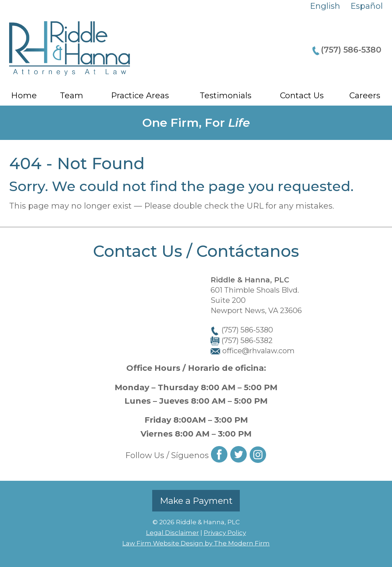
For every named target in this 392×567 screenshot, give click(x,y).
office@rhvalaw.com (258, 351)
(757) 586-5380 (351, 50)
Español (367, 6)
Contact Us (302, 96)
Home (24, 96)
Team (72, 96)
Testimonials (226, 96)
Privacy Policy (225, 533)
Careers (365, 96)
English (325, 6)
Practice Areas (140, 96)
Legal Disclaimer (172, 533)
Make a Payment (196, 501)
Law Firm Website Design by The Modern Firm (196, 543)
